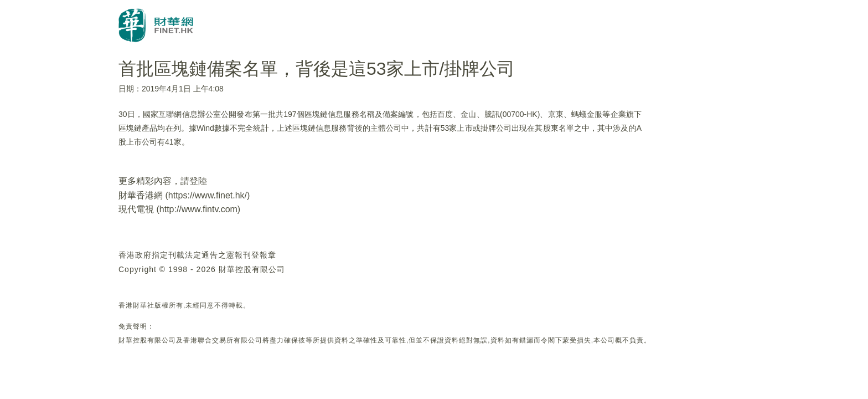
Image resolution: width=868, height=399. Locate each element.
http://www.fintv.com (198, 209)
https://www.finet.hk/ (208, 195)
